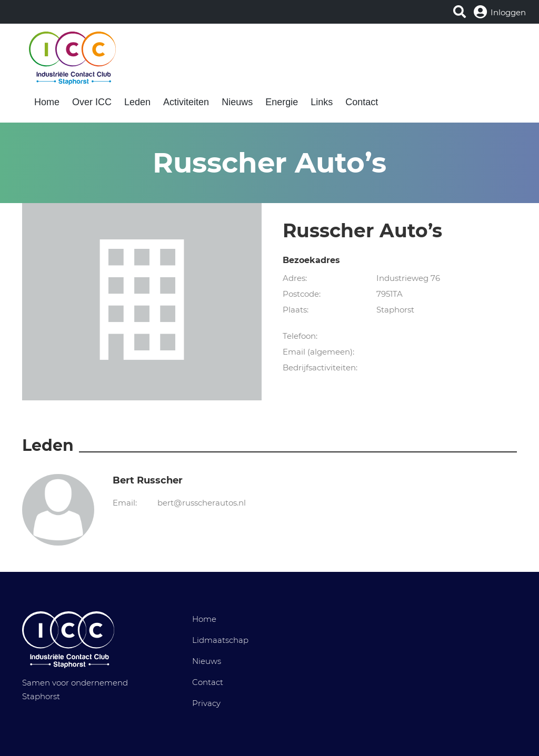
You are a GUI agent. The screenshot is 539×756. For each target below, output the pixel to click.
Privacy (206, 703)
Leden (137, 102)
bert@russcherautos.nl (202, 503)
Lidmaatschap (220, 640)
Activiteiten (186, 102)
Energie (282, 102)
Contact (362, 102)
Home (47, 102)
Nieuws (237, 102)
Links (322, 102)
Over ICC (92, 102)
